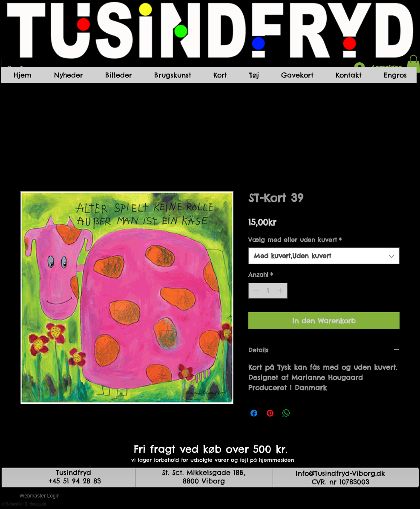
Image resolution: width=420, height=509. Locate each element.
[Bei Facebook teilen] (254, 413)
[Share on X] (302, 413)
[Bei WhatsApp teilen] (286, 413)
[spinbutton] (268, 291)
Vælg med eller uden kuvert (295, 240)
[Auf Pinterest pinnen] (270, 413)
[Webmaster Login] (40, 496)
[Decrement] (255, 291)
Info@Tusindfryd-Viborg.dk (340, 473)
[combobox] (324, 256)
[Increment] (281, 291)
